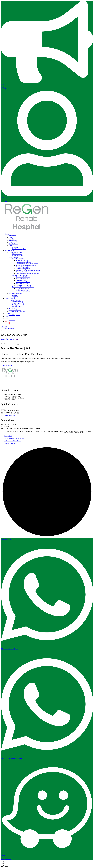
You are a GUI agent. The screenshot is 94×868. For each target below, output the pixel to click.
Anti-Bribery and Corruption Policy (15, 438)
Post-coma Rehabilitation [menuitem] (23, 272)
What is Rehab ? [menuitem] (17, 254)
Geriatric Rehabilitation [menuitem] (23, 292)
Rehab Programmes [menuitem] (14, 257)
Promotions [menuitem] (12, 320)
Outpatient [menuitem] (15, 297)
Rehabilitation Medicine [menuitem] (16, 252)
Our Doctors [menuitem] (12, 236)
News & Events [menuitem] (13, 244)
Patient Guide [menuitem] (13, 308)
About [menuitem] (7, 234)
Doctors (4, 198)
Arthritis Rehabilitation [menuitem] (23, 279)
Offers (3, 84)
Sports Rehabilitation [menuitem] (22, 284)
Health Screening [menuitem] (10, 298)
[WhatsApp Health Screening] (47, 757)
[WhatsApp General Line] (47, 647)
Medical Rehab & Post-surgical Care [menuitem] (23, 287)
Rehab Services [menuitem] (9, 251)
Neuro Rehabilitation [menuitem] (18, 259)
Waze (3, 855)
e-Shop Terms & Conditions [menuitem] (17, 312)
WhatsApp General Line (9, 649)
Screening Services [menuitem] (14, 300)
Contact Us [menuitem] (12, 237)
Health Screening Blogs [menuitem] (19, 249)
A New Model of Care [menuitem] (19, 255)
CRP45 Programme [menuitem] (14, 315)
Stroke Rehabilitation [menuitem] (22, 260)
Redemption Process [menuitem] (15, 310)
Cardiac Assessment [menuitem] (22, 290)
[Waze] (47, 853)
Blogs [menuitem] (10, 246)
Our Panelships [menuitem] (13, 241)
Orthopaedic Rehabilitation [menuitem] (20, 275)
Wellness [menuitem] (7, 313)
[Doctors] (47, 196)
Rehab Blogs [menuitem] (16, 247)
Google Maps (6, 859)
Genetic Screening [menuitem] (18, 302)
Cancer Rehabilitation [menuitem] (22, 288)
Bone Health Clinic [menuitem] (22, 280)
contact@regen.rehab (10, 416)
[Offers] (47, 82)
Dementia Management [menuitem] (23, 269)
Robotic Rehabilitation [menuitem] (23, 267)
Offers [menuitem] (7, 317)
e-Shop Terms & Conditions (13, 441)
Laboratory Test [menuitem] (17, 307)
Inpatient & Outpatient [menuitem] (15, 293)
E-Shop (3, 88)
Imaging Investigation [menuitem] (19, 305)
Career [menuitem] (11, 242)
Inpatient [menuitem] (15, 295)
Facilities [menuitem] (11, 239)
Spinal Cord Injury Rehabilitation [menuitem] (26, 265)
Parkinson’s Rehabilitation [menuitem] (24, 262)
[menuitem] (7, 318)
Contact (4, 201)
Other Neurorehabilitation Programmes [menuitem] (27, 274)
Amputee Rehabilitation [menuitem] (23, 277)
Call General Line (7, 539)
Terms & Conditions (10, 443)
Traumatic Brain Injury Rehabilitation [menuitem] (27, 264)
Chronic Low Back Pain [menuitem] (23, 282)
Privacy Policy (9, 436)
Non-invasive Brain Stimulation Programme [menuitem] (29, 270)
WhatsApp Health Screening (11, 759)
